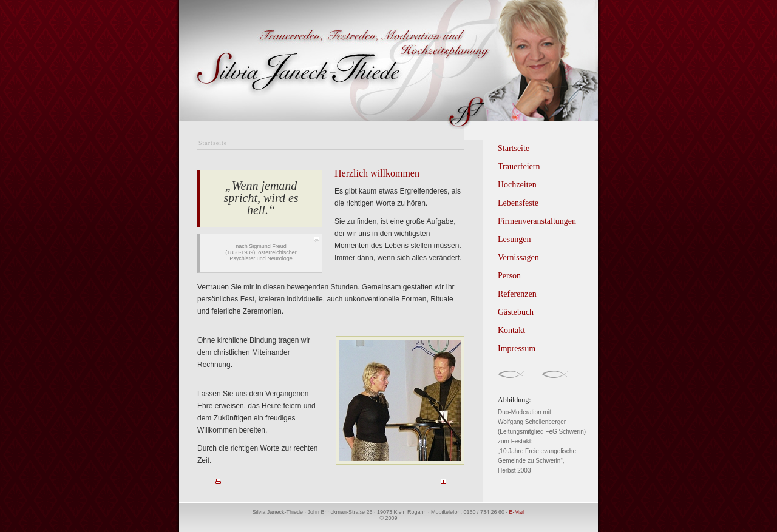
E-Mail (517, 512)
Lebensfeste (518, 203)
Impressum (517, 348)
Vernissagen (518, 258)
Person (509, 276)
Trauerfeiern (519, 167)
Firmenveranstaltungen (537, 221)
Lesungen (514, 239)
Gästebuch (516, 312)
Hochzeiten (517, 185)
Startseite (514, 148)
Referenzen (517, 294)
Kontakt (511, 330)
